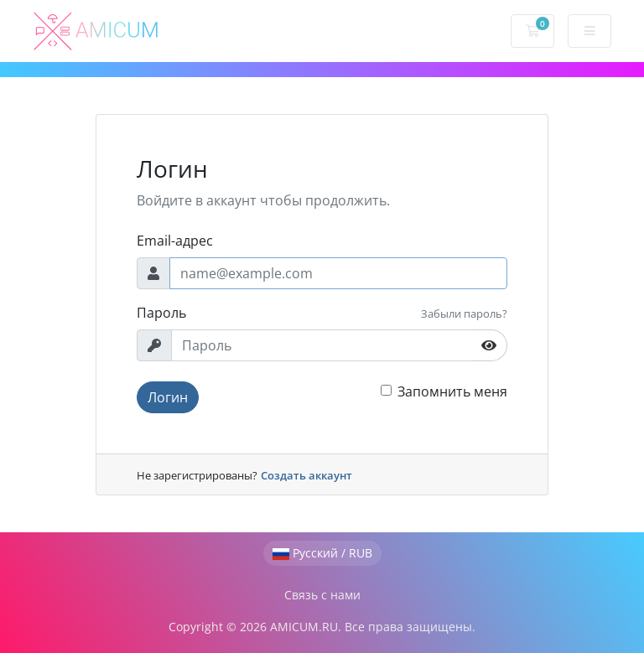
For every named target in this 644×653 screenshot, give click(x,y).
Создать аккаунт (306, 475)
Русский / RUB (322, 553)
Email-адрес (175, 241)
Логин (168, 397)
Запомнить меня (452, 391)
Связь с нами (322, 595)
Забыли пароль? (464, 314)
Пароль (161, 313)
